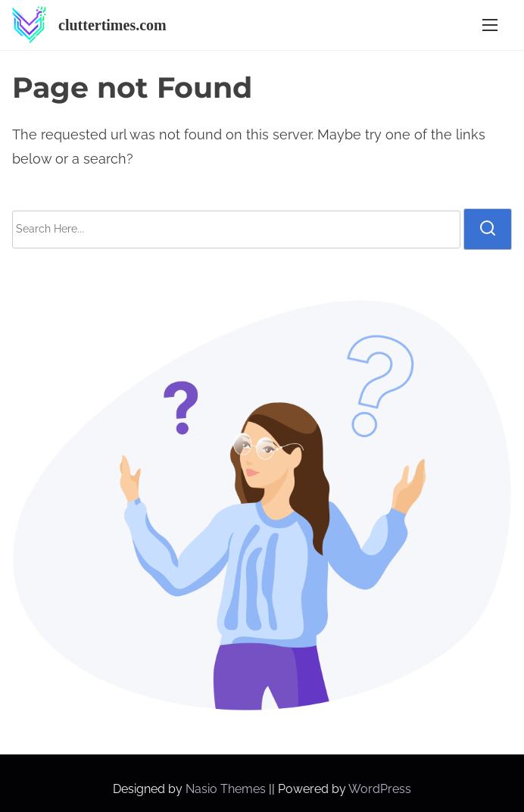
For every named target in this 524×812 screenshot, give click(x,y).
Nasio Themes (227, 789)
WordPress (380, 789)
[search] (488, 229)
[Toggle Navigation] (490, 25)
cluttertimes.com (112, 25)
